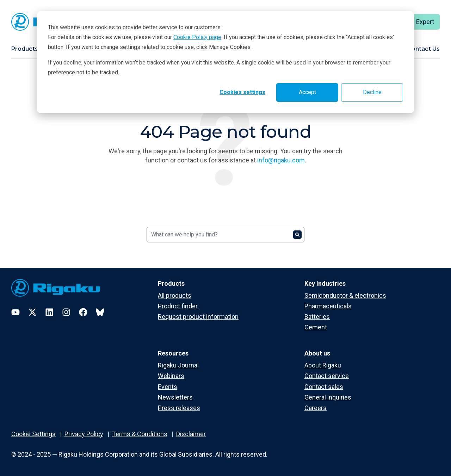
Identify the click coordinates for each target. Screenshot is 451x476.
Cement (316, 327)
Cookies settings (242, 92)
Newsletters (175, 397)
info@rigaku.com (281, 160)
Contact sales (324, 387)
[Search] (225, 235)
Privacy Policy (84, 434)
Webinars (171, 376)
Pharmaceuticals (328, 306)
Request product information (198, 317)
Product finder (178, 306)
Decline (372, 92)
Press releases (179, 408)
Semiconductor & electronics (345, 295)
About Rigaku (323, 365)
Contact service (327, 376)
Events (168, 387)
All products (175, 295)
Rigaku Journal (178, 365)
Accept (307, 92)
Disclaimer (191, 434)
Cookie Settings (33, 434)
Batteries (317, 317)
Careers (316, 408)
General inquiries (328, 397)
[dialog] (225, 62)
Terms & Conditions (140, 434)
